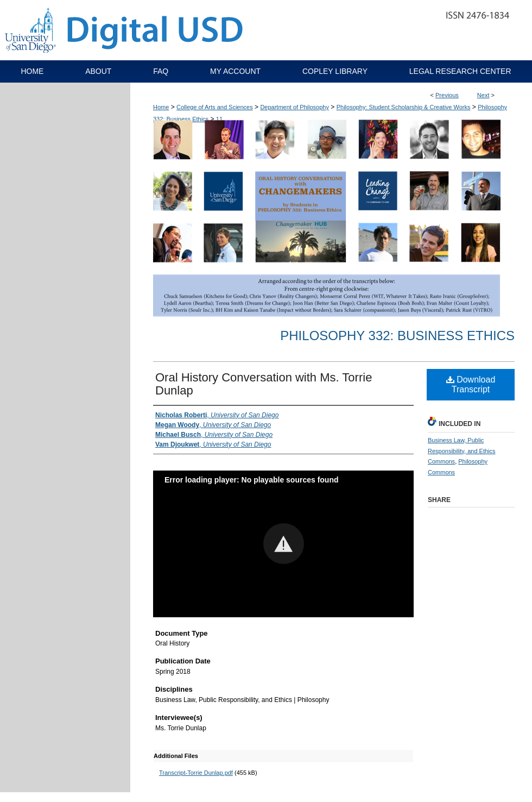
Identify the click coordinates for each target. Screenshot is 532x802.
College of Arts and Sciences (215, 107)
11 (219, 119)
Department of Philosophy (294, 107)
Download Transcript (471, 384)
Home (161, 107)
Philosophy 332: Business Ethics (397, 336)
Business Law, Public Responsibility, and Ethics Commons (462, 451)
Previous (447, 95)
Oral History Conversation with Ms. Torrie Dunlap (264, 384)
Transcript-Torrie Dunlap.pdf (196, 773)
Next (483, 95)
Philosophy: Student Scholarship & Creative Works (404, 107)
